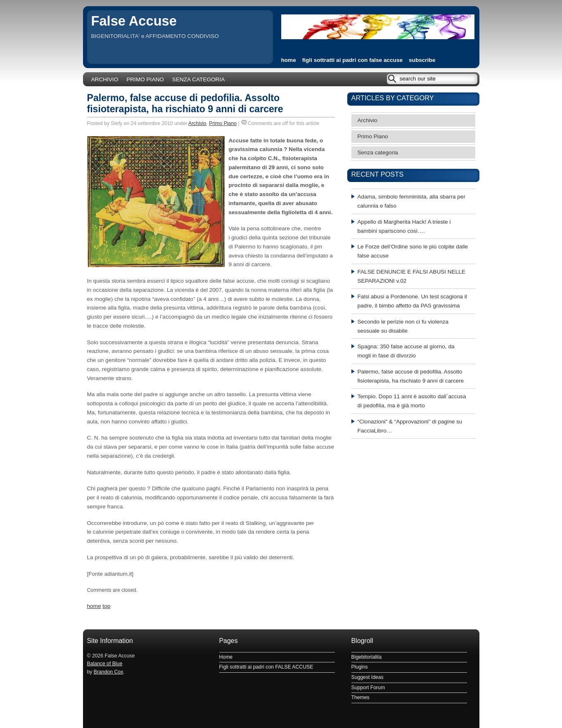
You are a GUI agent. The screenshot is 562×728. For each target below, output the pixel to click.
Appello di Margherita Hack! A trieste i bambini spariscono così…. (404, 226)
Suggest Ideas (368, 677)
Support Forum (368, 688)
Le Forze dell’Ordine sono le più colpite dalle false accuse (413, 251)
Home (226, 657)
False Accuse (134, 21)
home (289, 60)
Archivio (105, 79)
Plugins (360, 667)
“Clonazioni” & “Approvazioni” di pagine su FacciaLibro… (410, 426)
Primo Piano (145, 79)
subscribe (422, 60)
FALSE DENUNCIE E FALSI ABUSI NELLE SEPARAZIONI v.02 (411, 276)
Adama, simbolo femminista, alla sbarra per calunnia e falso (411, 201)
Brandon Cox (108, 672)
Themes (360, 697)
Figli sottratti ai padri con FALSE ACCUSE (352, 60)
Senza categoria (198, 79)
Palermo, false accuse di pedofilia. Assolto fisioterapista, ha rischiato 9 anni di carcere (185, 103)
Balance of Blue (105, 664)
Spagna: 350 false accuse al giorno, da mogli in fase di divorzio (406, 351)
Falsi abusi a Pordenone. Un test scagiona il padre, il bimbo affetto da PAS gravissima (412, 301)
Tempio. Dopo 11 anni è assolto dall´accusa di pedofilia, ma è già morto (412, 401)
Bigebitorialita (366, 657)
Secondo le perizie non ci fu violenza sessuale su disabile (403, 326)
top (106, 606)
